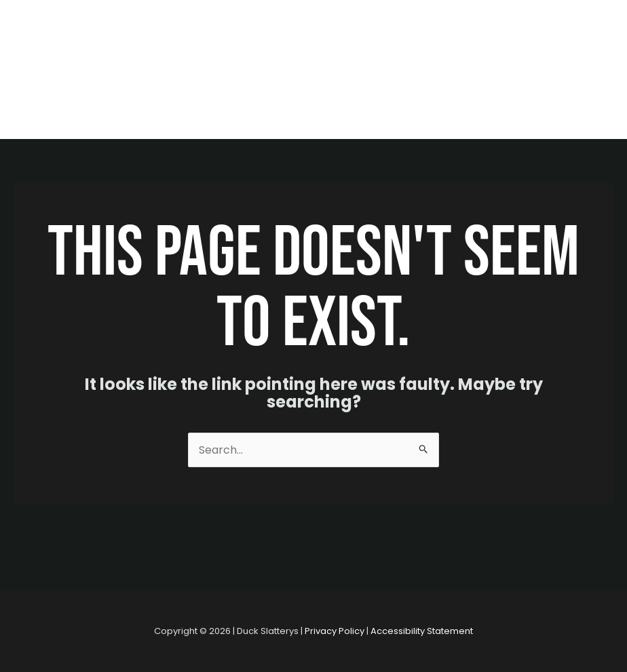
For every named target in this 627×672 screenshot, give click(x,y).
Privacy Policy (335, 631)
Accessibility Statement (422, 631)
